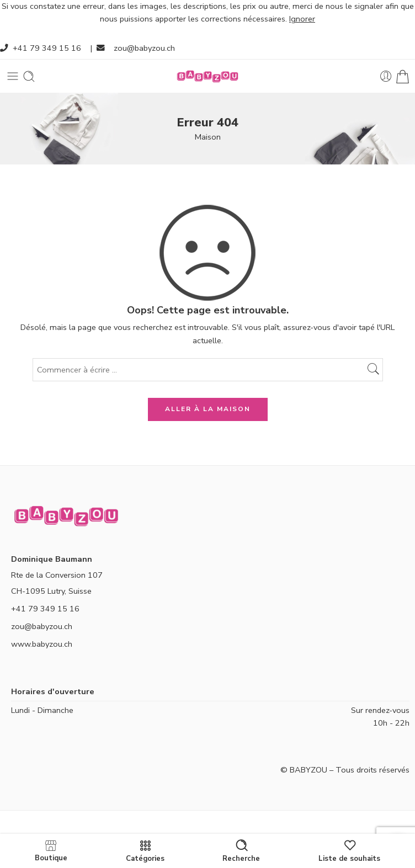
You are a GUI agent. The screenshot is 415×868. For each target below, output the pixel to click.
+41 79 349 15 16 (47, 48)
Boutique (51, 851)
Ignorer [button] (302, 19)
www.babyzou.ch (42, 644)
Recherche (241, 851)
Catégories (145, 851)
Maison (208, 137)
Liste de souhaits (349, 851)
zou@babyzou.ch (144, 48)
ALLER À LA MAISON (208, 409)
